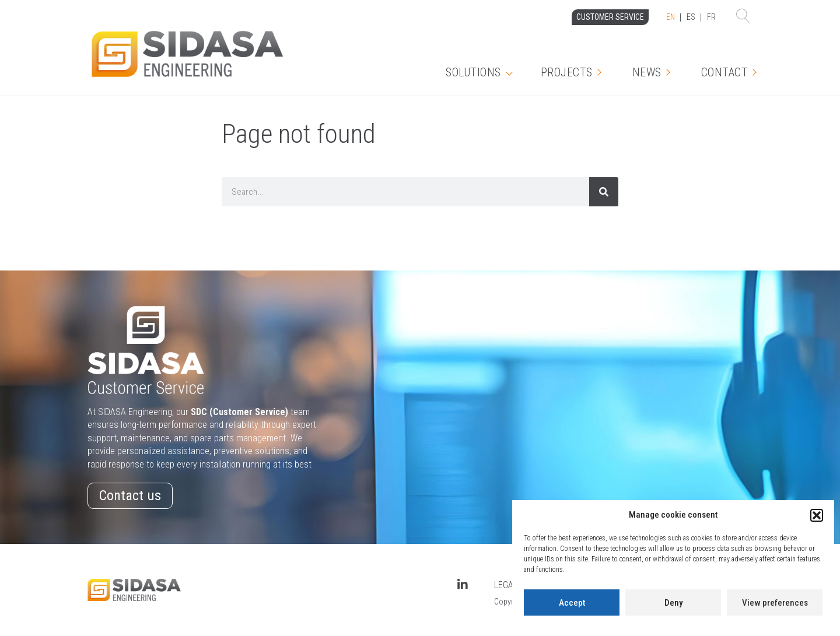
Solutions (473, 72)
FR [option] (711, 17)
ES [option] (691, 17)
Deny (673, 603)
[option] (691, 17)
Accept (572, 603)
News (647, 72)
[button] (817, 515)
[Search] (604, 192)
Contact (725, 72)
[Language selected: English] (691, 17)
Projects (567, 72)
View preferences (775, 603)
